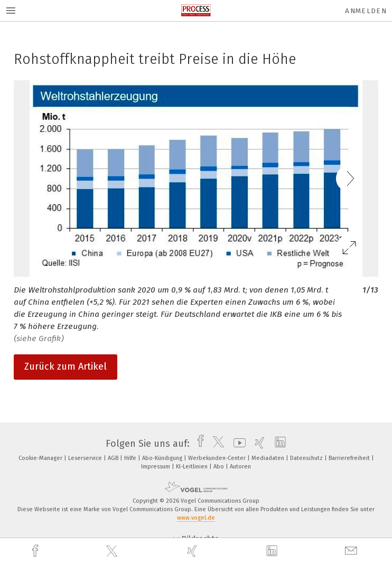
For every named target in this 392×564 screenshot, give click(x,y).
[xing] (193, 551)
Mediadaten (269, 458)
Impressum (156, 467)
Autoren (240, 467)
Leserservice (86, 458)
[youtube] (237, 444)
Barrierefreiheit (350, 458)
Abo (220, 467)
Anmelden (366, 11)
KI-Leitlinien (193, 467)
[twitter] (113, 551)
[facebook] (36, 551)
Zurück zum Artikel (66, 366)
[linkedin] (273, 551)
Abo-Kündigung (163, 458)
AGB (114, 458)
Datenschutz (307, 458)
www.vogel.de (196, 518)
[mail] (352, 551)
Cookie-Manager (41, 458)
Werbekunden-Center (218, 458)
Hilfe (131, 458)
